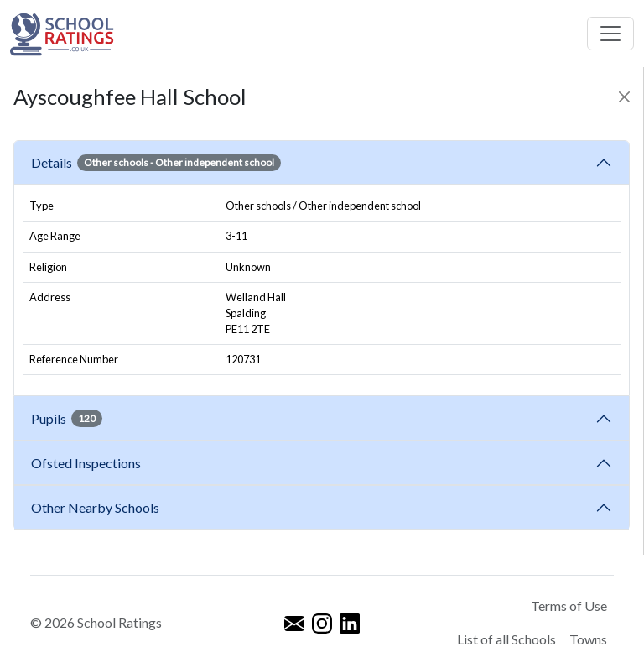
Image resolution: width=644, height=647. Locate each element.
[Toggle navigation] (610, 34)
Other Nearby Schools (98, 507)
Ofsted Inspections (88, 463)
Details (156, 163)
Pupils (67, 418)
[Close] (624, 97)
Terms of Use (569, 605)
